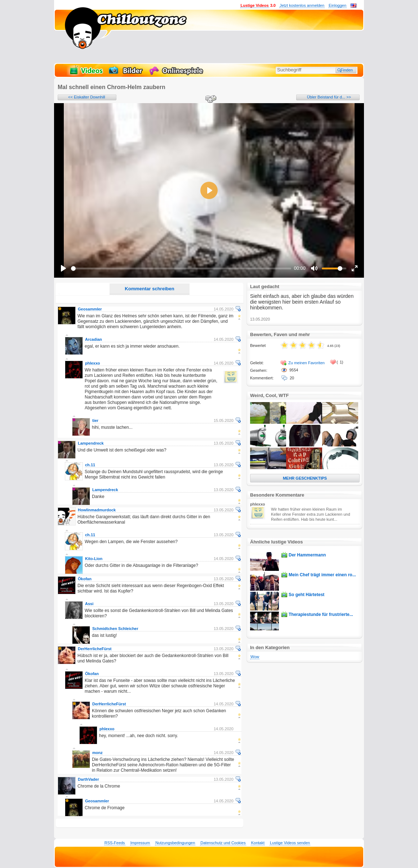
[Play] (63, 268)
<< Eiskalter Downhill (87, 97)
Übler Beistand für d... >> (329, 97)
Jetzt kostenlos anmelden (302, 5)
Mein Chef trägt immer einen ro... (322, 575)
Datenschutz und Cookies (223, 843)
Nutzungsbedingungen (175, 843)
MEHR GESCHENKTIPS (305, 478)
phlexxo (93, 363)
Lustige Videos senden (290, 843)
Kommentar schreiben (149, 289)
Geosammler (90, 309)
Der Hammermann (307, 555)
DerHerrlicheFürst (95, 649)
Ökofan (85, 579)
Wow (255, 657)
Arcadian (94, 339)
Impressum (140, 843)
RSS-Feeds (115, 843)
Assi (89, 604)
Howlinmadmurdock (97, 510)
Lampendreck (91, 443)
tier (95, 420)
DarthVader (88, 779)
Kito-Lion (94, 559)
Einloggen (337, 5)
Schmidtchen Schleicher (115, 629)
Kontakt (258, 843)
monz (97, 753)
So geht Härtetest (306, 595)
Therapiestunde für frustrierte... (321, 614)
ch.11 (90, 465)
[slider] (181, 268)
